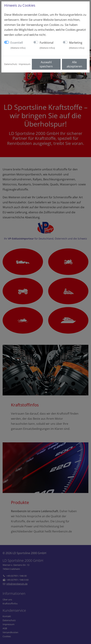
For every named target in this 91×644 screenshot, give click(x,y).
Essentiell (18, 45)
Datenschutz (11, 64)
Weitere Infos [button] (18, 48)
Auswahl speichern (46, 64)
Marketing (77, 45)
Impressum (25, 64)
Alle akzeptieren (74, 64)
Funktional (47, 45)
